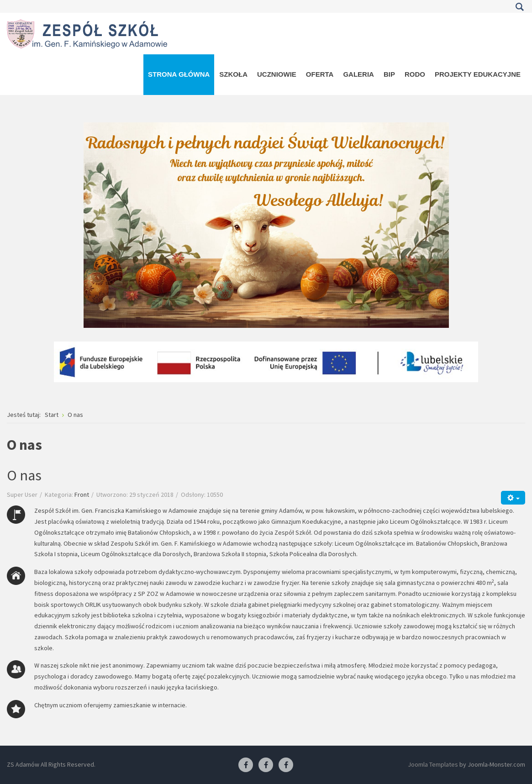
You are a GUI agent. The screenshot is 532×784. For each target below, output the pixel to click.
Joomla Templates (433, 764)
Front (82, 495)
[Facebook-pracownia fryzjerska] (266, 765)
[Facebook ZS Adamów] (246, 765)
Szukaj (519, 7)
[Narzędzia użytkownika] (513, 497)
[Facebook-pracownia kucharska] (286, 765)
